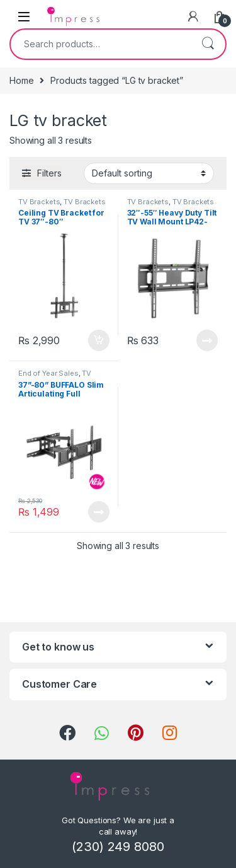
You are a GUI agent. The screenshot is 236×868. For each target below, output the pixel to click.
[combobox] (100, 44)
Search (208, 44)
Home (21, 80)
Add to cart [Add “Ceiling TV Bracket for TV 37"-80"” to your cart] (99, 340)
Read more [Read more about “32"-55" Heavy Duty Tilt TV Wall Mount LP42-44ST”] (207, 340)
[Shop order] (149, 173)
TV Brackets (39, 202)
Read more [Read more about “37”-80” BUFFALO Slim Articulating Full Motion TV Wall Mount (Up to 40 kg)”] (99, 512)
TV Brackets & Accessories (62, 205)
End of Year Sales (48, 373)
